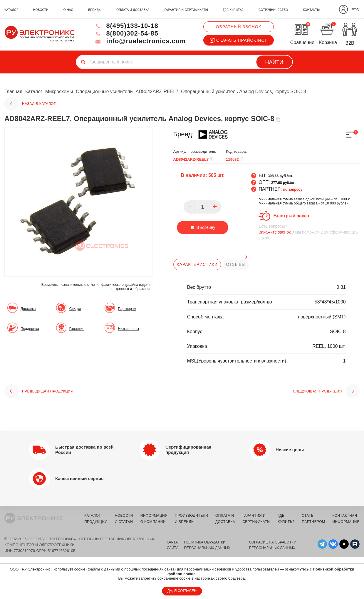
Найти (274, 62)
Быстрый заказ (291, 216)
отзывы (236, 264)
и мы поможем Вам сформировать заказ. (309, 232)
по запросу (293, 189)
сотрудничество (273, 10)
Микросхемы (59, 92)
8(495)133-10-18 (126, 26)
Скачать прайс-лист (239, 40)
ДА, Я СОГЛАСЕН (182, 591)
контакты (311, 10)
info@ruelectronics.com (140, 41)
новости (41, 10)
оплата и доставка (133, 10)
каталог (11, 10)
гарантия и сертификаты (186, 10)
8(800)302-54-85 (126, 33)
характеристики (197, 264)
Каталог (34, 92)
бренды (95, 10)
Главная (13, 92)
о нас (68, 10)
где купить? (233, 10)
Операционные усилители (104, 92)
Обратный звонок (239, 27)
